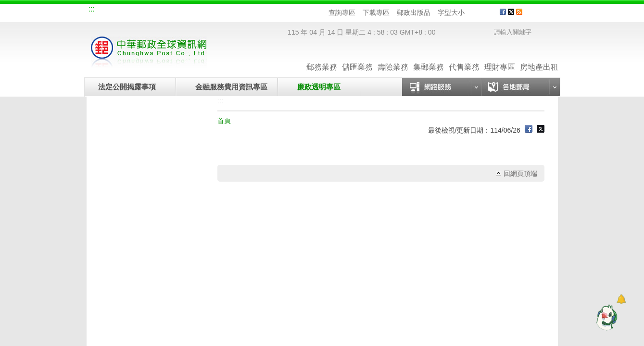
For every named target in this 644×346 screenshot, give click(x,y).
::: (92, 9)
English (272, 11)
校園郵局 (174, 11)
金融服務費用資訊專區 (231, 87)
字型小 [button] (471, 13)
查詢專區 (342, 12)
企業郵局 (142, 11)
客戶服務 (544, 15)
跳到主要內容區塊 (5, 5)
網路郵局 (239, 11)
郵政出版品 (414, 12)
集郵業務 (429, 57)
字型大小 (451, 12)
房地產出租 (539, 57)
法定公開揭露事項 (127, 87)
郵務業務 (322, 57)
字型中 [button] (480, 13)
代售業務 (464, 57)
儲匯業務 (357, 57)
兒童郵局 (206, 11)
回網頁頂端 (520, 173)
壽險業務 (393, 57)
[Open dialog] (621, 299)
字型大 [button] (489, 13)
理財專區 (500, 57)
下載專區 (376, 12)
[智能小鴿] (606, 317)
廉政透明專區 (319, 87)
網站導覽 (110, 11)
